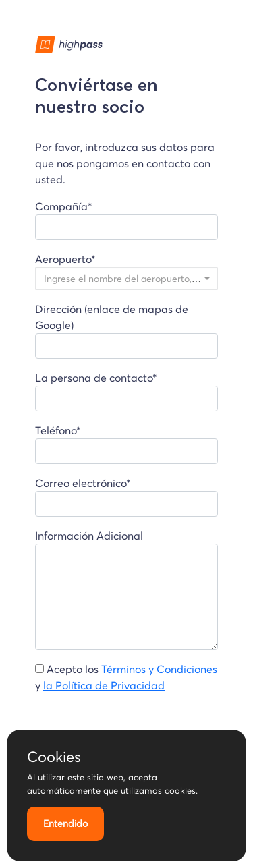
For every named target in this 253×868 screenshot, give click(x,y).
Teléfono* (126, 444)
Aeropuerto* (126, 271)
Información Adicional (126, 589)
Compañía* (126, 220)
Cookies (54, 757)
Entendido (65, 823)
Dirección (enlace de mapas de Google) (126, 330)
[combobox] (126, 279)
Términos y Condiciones (159, 669)
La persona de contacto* (126, 391)
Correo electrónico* (126, 496)
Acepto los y (126, 677)
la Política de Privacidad (104, 685)
